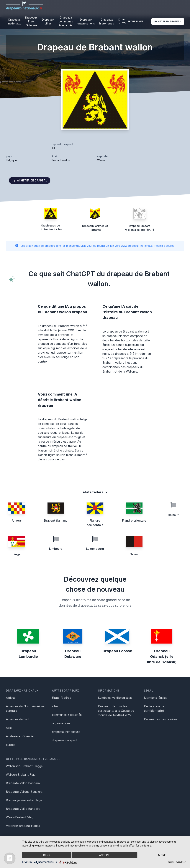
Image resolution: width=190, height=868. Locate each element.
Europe (11, 745)
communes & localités (67, 715)
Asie (9, 728)
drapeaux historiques (66, 732)
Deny (47, 855)
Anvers (17, 520)
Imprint (171, 862)
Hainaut (173, 515)
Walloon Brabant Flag (21, 775)
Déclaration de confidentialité (154, 708)
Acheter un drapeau (168, 21)
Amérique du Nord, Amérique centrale (25, 708)
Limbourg (56, 549)
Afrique (11, 698)
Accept (104, 855)
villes (55, 706)
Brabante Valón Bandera (23, 783)
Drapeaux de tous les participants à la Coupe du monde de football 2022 (116, 711)
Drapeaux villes (48, 22)
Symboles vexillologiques (115, 698)
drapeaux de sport (65, 740)
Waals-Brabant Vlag (20, 817)
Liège (17, 554)
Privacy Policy (181, 862)
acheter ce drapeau (30, 180)
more (162, 855)
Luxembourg (95, 549)
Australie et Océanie (20, 736)
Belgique (11, 160)
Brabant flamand (56, 520)
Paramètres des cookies (161, 719)
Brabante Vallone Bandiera (24, 792)
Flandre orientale (134, 520)
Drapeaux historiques (107, 22)
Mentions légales (156, 698)
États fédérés (62, 698)
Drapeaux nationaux (14, 22)
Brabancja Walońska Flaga (24, 800)
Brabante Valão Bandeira (23, 809)
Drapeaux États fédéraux (31, 21)
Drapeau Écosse (117, 651)
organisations (61, 723)
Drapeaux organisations (86, 22)
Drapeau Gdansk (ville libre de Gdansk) (162, 657)
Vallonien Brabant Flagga (23, 826)
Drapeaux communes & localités (66, 21)
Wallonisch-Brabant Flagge (24, 766)
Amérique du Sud (17, 719)
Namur (134, 554)
